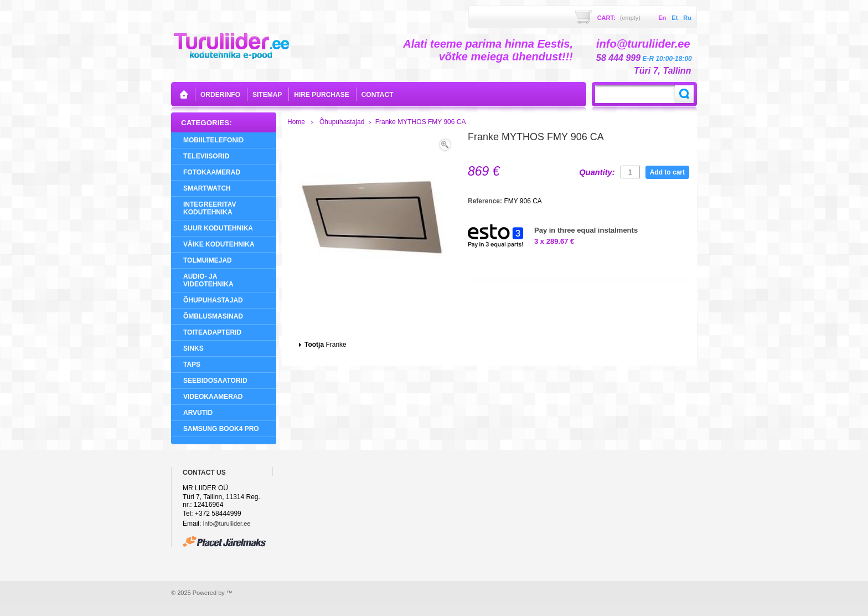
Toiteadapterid (212, 332)
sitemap (267, 95)
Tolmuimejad (208, 260)
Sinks (193, 348)
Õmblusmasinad (213, 316)
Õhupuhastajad (213, 300)
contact (378, 95)
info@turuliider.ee (227, 523)
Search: (684, 94)
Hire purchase (321, 95)
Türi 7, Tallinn (662, 71)
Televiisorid (206, 156)
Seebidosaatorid (215, 381)
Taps (192, 365)
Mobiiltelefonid (213, 140)
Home (296, 122)
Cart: (619, 18)
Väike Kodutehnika (219, 244)
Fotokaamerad (212, 172)
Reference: (486, 201)
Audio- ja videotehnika (208, 280)
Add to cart (667, 172)
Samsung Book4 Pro (221, 429)
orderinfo (220, 95)
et (675, 18)
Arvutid (198, 413)
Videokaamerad (213, 397)
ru (687, 18)
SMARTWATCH (207, 188)
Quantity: (597, 172)
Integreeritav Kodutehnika (210, 208)
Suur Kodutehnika (218, 228)
